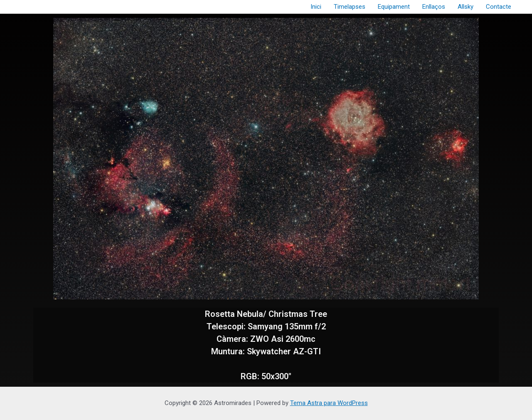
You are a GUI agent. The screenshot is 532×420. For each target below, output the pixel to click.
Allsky (465, 7)
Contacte (499, 7)
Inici (316, 7)
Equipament (394, 7)
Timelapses (350, 7)
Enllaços (434, 7)
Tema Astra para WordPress (329, 403)
